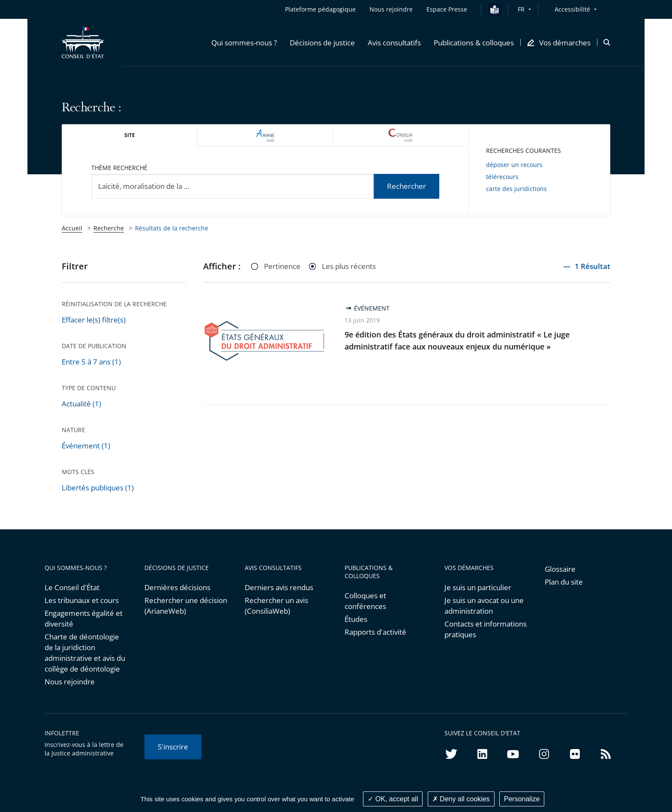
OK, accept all (393, 799)
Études (356, 619)
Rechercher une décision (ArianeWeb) (186, 606)
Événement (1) (86, 446)
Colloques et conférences (365, 601)
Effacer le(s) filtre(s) (94, 320)
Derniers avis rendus (279, 587)
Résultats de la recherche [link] (172, 228)
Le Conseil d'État (72, 587)
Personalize (522, 799)
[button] (244, 42)
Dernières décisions (177, 587)
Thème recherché (119, 168)
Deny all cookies (461, 799)
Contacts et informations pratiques (486, 629)
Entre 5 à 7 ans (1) (91, 362)
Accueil (72, 228)
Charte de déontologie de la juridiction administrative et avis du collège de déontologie (85, 653)
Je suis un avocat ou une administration (484, 606)
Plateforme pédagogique (320, 9)
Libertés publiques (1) (98, 488)
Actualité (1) (81, 404)
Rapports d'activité (375, 632)
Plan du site (564, 582)
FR (521, 9)
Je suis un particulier (478, 587)
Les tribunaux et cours (82, 600)
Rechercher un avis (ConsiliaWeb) (276, 606)
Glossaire (560, 569)
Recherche (109, 228)
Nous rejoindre (70, 682)
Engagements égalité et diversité (84, 618)
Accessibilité (572, 9)
